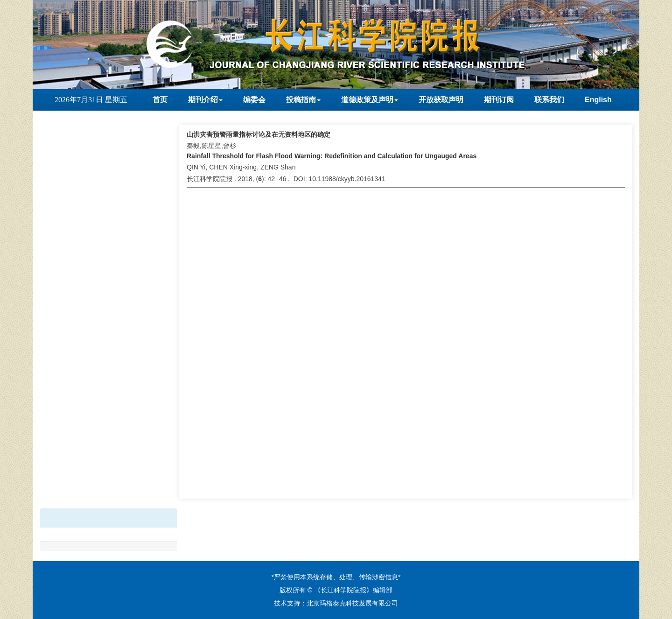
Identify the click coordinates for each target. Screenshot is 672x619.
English (598, 100)
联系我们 (549, 100)
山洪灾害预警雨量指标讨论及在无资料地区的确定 (259, 134)
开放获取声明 (441, 100)
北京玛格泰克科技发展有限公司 (352, 603)
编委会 (254, 100)
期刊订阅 (499, 100)
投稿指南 (303, 100)
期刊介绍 (205, 100)
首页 (160, 100)
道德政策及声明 (370, 100)
